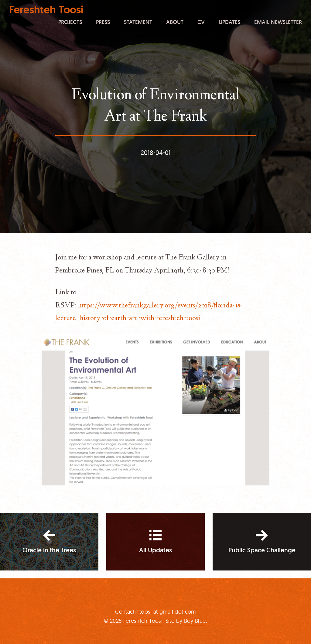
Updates (229, 22)
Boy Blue (195, 621)
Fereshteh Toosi (46, 10)
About (175, 22)
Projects (70, 22)
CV (201, 22)
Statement (138, 22)
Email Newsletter (278, 22)
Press (103, 22)
